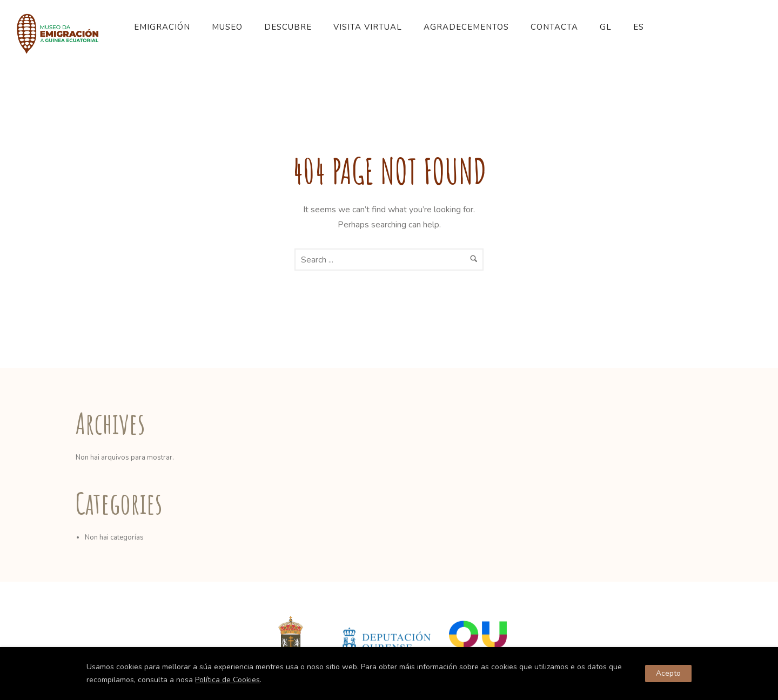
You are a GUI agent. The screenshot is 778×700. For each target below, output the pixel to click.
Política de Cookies (227, 680)
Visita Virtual (368, 27)
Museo (227, 27)
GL (606, 27)
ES (639, 27)
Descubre (288, 27)
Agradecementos (466, 27)
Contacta (554, 27)
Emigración (162, 27)
